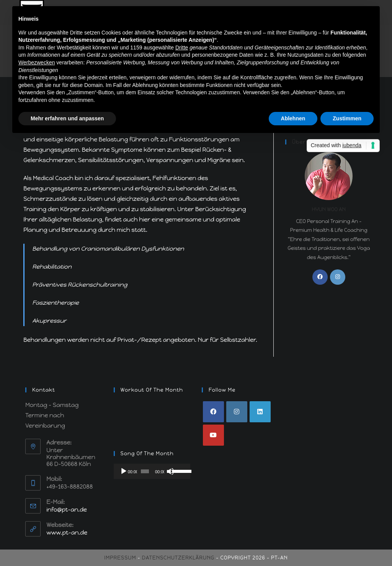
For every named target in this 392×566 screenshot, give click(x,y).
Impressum (120, 558)
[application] (152, 471)
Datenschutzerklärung (178, 558)
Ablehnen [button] (293, 118)
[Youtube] (213, 435)
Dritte (182, 48)
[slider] (145, 471)
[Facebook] (320, 277)
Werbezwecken (37, 62)
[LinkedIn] (260, 412)
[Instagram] (338, 277)
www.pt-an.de (67, 533)
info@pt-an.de (67, 510)
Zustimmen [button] (347, 118)
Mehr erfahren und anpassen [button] (67, 118)
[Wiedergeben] (124, 471)
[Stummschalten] (170, 471)
